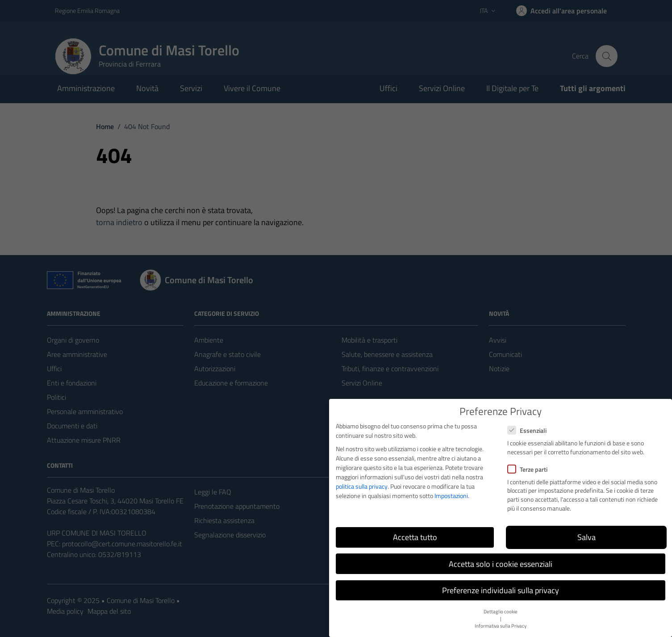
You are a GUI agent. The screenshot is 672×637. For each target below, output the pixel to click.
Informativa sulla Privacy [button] (501, 626)
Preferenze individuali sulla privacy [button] (501, 590)
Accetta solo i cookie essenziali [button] (501, 564)
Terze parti (527, 469)
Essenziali (527, 430)
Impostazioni (451, 496)
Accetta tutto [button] (415, 537)
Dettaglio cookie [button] (501, 612)
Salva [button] (586, 537)
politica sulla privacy (362, 486)
